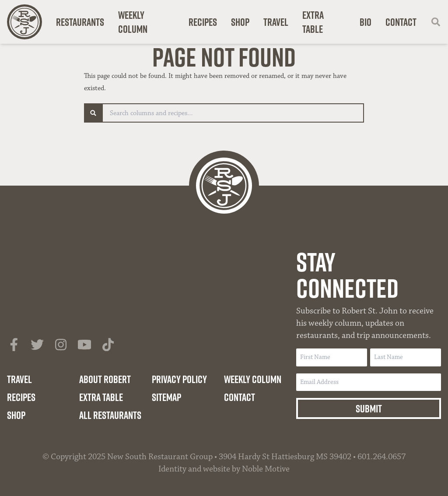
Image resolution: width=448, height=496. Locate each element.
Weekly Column (133, 22)
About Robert (105, 379)
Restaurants (80, 22)
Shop (240, 22)
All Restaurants (110, 415)
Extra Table (313, 22)
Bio (366, 22)
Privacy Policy (179, 379)
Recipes (203, 22)
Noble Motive (266, 469)
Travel (276, 22)
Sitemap (166, 397)
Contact (401, 22)
